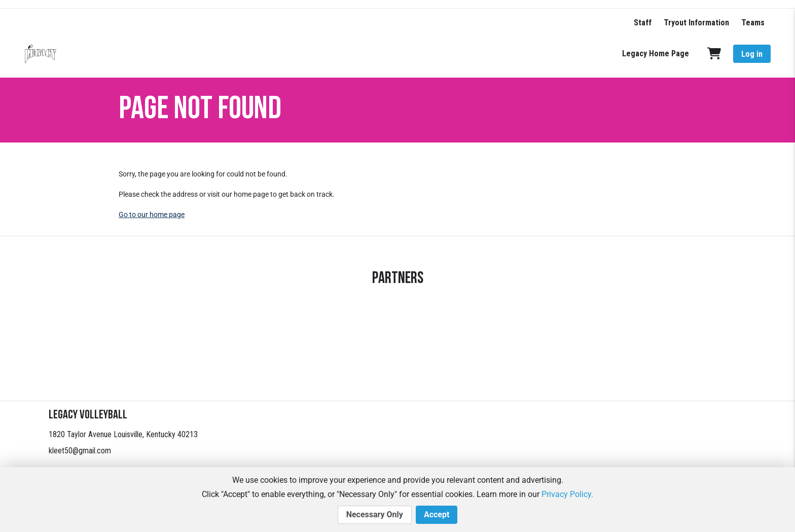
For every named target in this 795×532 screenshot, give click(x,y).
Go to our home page (152, 215)
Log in (752, 54)
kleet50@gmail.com (80, 451)
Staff (643, 23)
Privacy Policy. (567, 494)
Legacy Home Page (656, 54)
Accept (437, 515)
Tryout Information (696, 23)
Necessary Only (375, 515)
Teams (753, 23)
